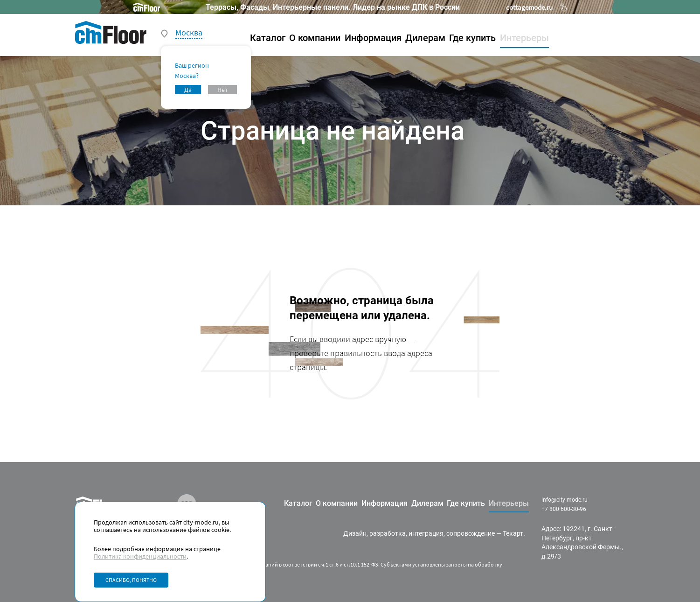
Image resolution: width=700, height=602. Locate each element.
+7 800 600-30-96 (564, 509)
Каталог (268, 38)
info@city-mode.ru (565, 500)
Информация (373, 38)
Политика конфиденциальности (140, 556)
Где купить (472, 38)
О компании (315, 38)
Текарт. (514, 533)
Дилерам (425, 38)
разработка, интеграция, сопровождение (432, 533)
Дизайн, (356, 533)
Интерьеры (524, 38)
